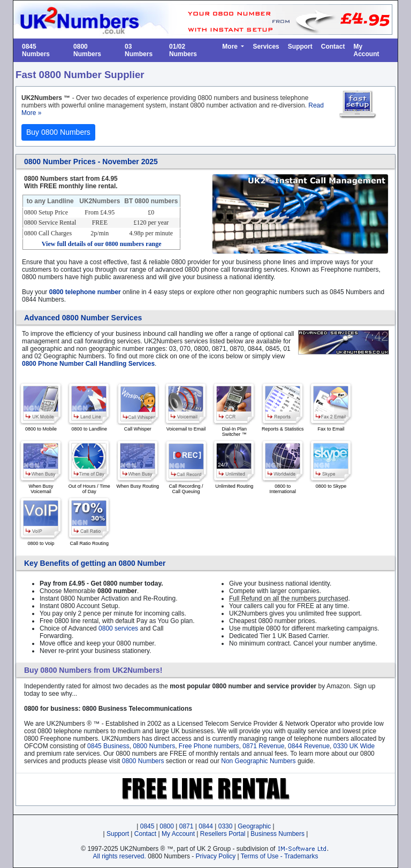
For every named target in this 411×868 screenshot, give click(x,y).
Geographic (254, 826)
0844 (206, 826)
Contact (333, 47)
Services (266, 47)
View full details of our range (102, 244)
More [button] (231, 47)
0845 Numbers (36, 50)
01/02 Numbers (183, 50)
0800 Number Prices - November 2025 (91, 162)
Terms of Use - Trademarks (280, 856)
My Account (366, 50)
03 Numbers (139, 50)
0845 (147, 826)
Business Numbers (277, 834)
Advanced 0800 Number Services (83, 318)
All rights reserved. (119, 856)
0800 (167, 826)
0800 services (118, 628)
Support (300, 47)
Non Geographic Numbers (258, 761)
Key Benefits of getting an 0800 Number (95, 563)
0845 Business (108, 746)
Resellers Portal (223, 834)
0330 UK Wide (354, 746)
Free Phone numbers (209, 746)
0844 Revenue (309, 746)
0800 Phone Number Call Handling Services (88, 364)
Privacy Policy (216, 856)
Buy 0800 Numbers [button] (58, 132)
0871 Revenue (263, 746)
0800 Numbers (87, 50)
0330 (226, 826)
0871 (187, 826)
